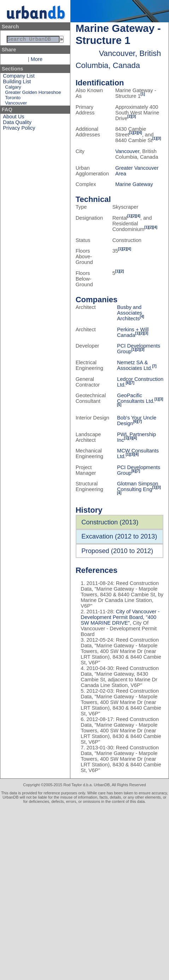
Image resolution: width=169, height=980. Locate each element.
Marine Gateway (134, 184)
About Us (13, 118)
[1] (143, 94)
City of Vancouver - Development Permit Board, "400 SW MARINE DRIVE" (120, 617)
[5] (119, 405)
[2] (129, 116)
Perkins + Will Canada (133, 332)
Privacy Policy (19, 129)
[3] (134, 116)
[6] (128, 383)
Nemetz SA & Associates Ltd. (135, 365)
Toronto (13, 99)
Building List (17, 83)
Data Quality (17, 124)
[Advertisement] (84, 892)
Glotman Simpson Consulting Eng (138, 486)
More (37, 61)
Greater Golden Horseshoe (33, 94)
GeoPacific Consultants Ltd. (136, 398)
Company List (19, 77)
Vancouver (16, 104)
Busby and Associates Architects (130, 313)
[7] (154, 366)
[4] (140, 133)
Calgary (13, 88)
